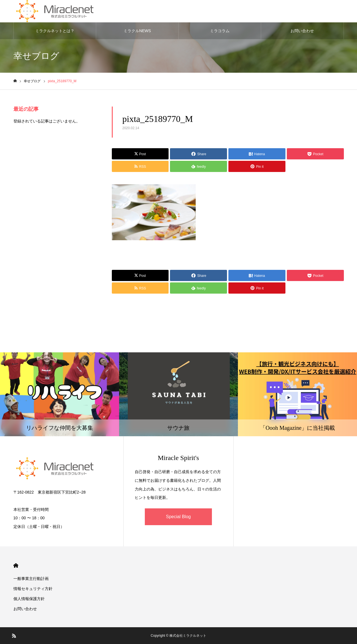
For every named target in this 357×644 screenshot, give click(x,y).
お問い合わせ (302, 31)
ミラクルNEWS (137, 31)
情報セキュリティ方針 (33, 589)
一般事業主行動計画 (31, 579)
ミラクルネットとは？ (55, 31)
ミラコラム (220, 31)
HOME (16, 566)
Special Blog (178, 517)
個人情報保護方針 (29, 599)
